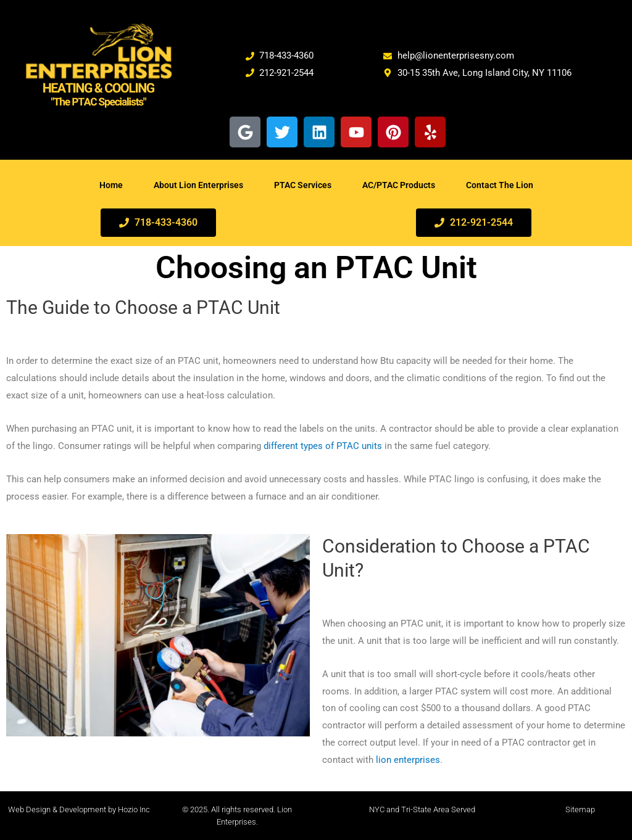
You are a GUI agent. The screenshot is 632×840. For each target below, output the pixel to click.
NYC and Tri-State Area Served (422, 809)
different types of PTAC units (323, 446)
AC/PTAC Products (399, 185)
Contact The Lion (500, 185)
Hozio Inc (134, 809)
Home (111, 185)
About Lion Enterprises (198, 185)
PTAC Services (303, 185)
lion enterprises (408, 760)
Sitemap (580, 809)
